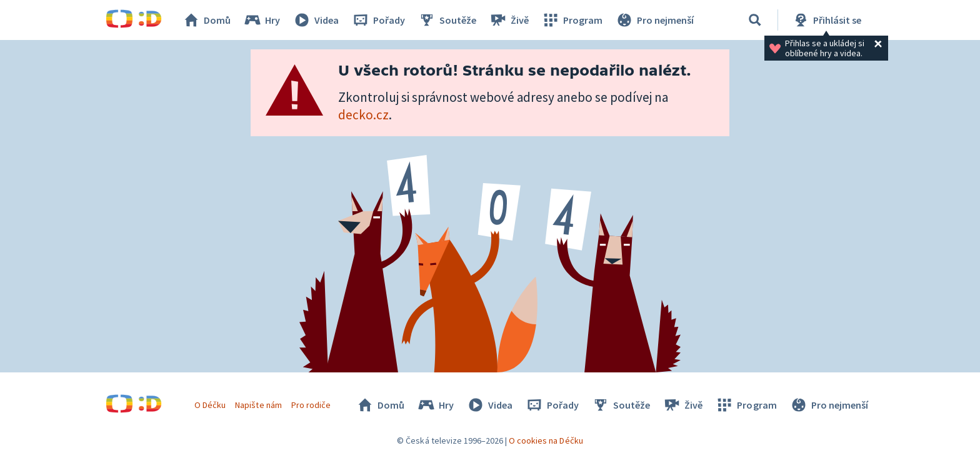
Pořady (378, 20)
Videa (316, 20)
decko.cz (363, 115)
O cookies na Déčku (546, 441)
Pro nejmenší (654, 20)
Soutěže (447, 20)
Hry (262, 20)
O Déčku (210, 405)
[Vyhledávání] (755, 20)
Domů (206, 20)
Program (572, 20)
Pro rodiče (311, 405)
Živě (509, 20)
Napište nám (258, 405)
